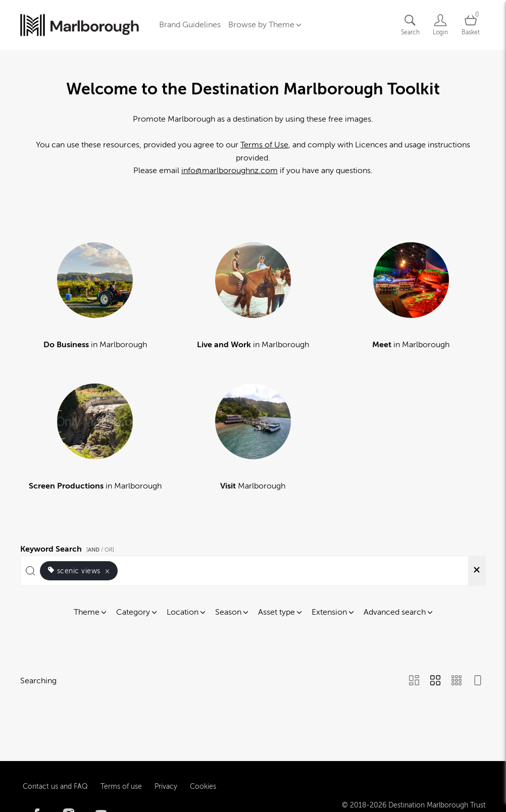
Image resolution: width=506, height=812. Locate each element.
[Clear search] (477, 571)
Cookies (203, 763)
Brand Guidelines (190, 25)
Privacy (166, 763)
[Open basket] (471, 25)
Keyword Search (69, 548)
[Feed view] (478, 681)
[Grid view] (435, 681)
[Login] (440, 25)
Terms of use (121, 763)
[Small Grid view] (457, 681)
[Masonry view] (414, 681)
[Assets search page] (410, 25)
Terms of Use (264, 145)
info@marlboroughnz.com (230, 171)
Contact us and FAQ (55, 763)
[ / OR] (100, 550)
